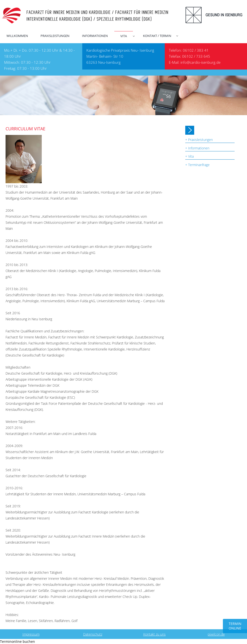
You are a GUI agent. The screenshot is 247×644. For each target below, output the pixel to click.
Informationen (95, 36)
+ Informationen (197, 148)
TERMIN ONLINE (235, 626)
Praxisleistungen (55, 36)
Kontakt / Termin (157, 36)
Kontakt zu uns (154, 634)
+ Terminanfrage (197, 165)
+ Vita (189, 156)
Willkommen (17, 36)
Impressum (31, 634)
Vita (124, 36)
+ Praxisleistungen (199, 140)
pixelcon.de (216, 634)
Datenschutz (93, 634)
